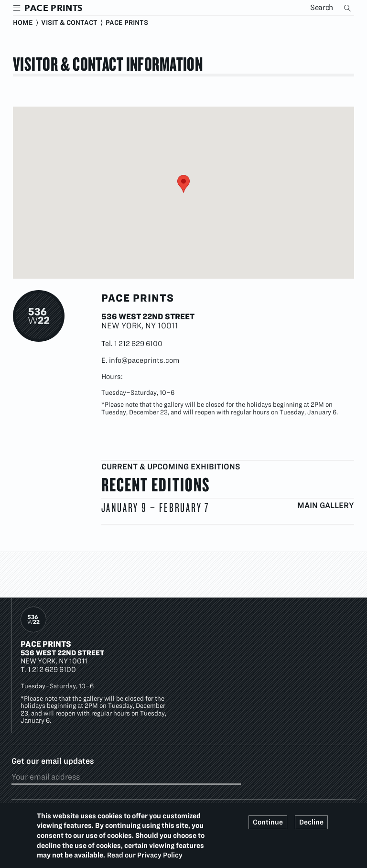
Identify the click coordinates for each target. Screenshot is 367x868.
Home (23, 22)
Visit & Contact (69, 22)
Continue (268, 822)
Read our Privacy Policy (145, 855)
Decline (311, 822)
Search (348, 8)
